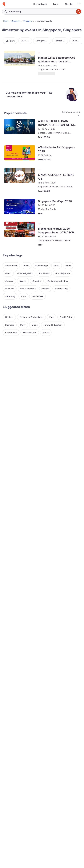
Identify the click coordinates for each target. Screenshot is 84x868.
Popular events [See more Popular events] (15, 113)
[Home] (4, 4)
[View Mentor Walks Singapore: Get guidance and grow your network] (20, 58)
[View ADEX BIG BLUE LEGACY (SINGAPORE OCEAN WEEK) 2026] (20, 127)
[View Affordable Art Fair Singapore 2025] (20, 153)
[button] (10, 41)
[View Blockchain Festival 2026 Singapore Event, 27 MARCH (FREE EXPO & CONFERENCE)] (20, 229)
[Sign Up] (68, 4)
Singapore (16, 21)
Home (6, 21)
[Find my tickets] (40, 4)
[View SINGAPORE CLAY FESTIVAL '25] (20, 175)
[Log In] (56, 4)
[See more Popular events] (71, 114)
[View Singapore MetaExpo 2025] (20, 207)
